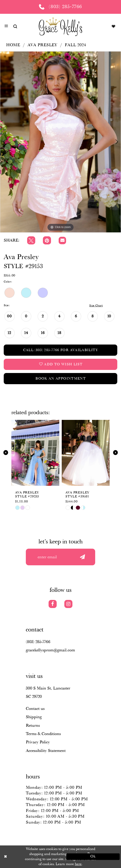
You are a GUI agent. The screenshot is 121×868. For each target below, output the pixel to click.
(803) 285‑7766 (38, 642)
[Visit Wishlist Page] (113, 26)
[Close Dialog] (28, 857)
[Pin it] (47, 240)
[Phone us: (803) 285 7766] (60, 7)
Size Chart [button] (96, 306)
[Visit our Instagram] (68, 604)
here (78, 864)
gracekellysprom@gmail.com (50, 650)
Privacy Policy (38, 742)
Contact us (35, 709)
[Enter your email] (60, 557)
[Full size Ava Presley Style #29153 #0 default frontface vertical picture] (60, 142)
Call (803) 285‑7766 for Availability (61, 350)
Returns (33, 726)
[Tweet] (31, 240)
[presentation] (35, 453)
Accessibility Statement (46, 751)
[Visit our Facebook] (53, 604)
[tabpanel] (60, 142)
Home (13, 45)
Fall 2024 (75, 45)
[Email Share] (62, 240)
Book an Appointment (61, 379)
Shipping (34, 717)
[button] (6, 27)
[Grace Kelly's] (60, 26)
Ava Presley (42, 45)
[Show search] (15, 26)
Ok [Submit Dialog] (93, 856)
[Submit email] (83, 557)
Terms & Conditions (43, 734)
